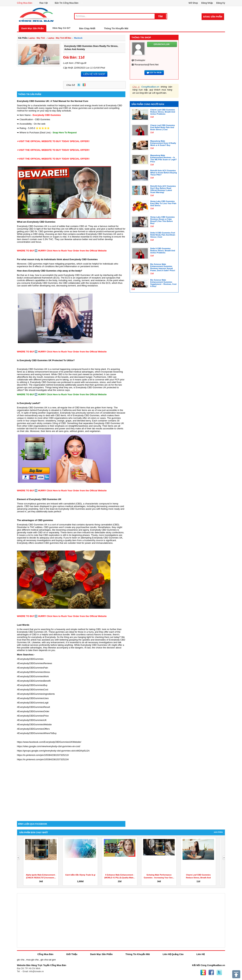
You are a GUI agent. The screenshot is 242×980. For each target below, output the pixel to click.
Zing (84, 85)
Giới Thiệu (72, 954)
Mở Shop (193, 3)
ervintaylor (140, 60)
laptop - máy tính (37, 38)
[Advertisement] (71, 791)
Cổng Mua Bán (25, 3)
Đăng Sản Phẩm (213, 17)
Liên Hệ (200, 954)
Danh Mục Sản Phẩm (33, 28)
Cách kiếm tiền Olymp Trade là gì (80, 875)
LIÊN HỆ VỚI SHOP (94, 74)
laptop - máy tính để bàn (60, 38)
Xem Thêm (218, 832)
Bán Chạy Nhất (87, 28)
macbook (78, 38)
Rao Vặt (44, 3)
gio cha (21, 960)
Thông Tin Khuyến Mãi (116, 28)
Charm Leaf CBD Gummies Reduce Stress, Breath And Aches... (198, 878)
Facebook (211, 972)
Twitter (79, 85)
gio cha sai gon (48, 960)
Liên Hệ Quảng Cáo (173, 954)
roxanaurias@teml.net (146, 65)
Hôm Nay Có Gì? (61, 28)
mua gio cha (32, 960)
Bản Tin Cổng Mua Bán (67, 3)
